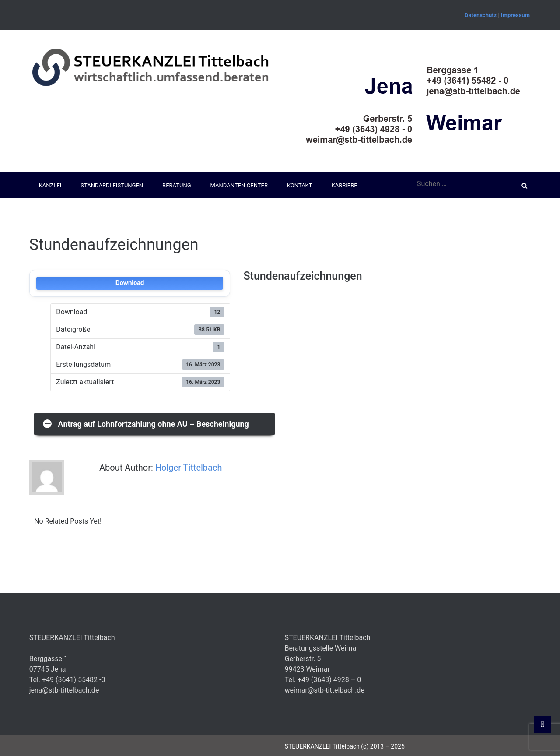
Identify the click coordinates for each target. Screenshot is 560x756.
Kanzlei (50, 185)
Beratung (177, 185)
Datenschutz (481, 15)
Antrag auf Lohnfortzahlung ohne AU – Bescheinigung (146, 423)
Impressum (515, 15)
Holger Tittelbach (189, 468)
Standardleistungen (112, 185)
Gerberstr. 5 (303, 659)
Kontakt (300, 185)
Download (130, 283)
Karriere (345, 185)
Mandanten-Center (239, 185)
